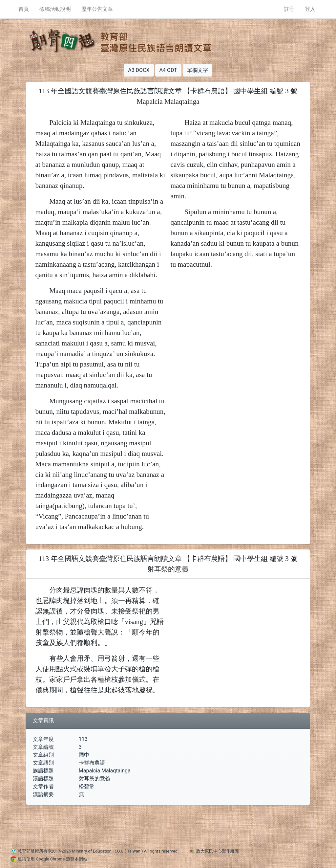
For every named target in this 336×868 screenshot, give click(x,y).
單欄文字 (198, 70)
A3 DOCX (139, 70)
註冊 (289, 9)
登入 (310, 9)
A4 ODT (168, 70)
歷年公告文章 (97, 9)
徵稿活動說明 (55, 9)
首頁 (24, 9)
